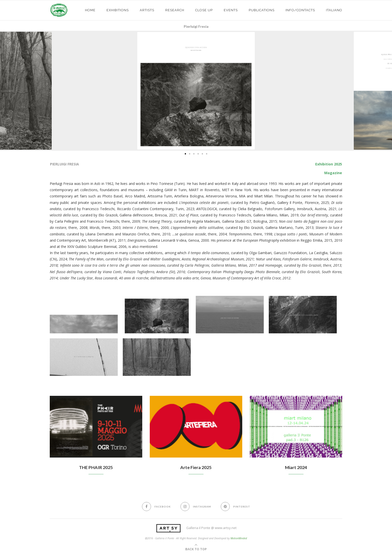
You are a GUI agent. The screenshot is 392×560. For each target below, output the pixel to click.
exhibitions (118, 10)
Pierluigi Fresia (196, 26)
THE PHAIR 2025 (96, 467)
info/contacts (300, 10)
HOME (90, 10)
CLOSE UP (204, 10)
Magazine (333, 173)
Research (175, 10)
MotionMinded (239, 538)
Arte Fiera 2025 (196, 467)
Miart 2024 (296, 467)
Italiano (334, 10)
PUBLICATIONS (262, 10)
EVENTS (231, 10)
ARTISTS (147, 10)
